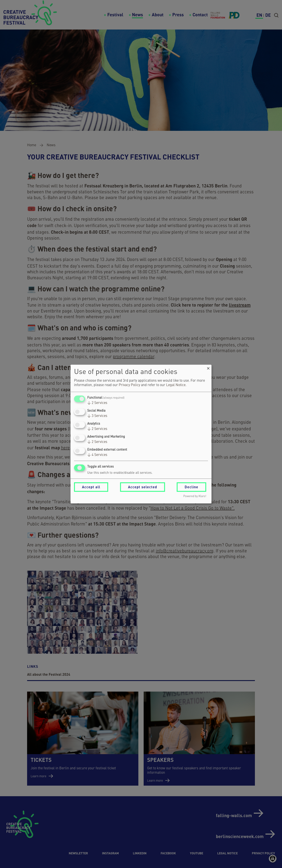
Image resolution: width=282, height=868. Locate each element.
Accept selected (143, 487)
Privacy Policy (129, 385)
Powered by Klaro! (195, 496)
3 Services (97, 416)
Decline (191, 487)
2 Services (97, 403)
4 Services (97, 455)
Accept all (91, 487)
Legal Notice (176, 385)
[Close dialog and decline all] (208, 367)
